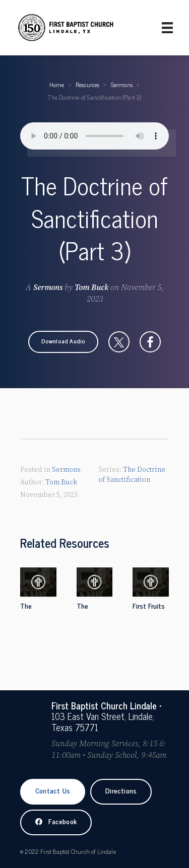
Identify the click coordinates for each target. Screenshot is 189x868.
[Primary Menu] (167, 28)
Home (57, 85)
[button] (64, 342)
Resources (88, 85)
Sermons (122, 85)
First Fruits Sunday (149, 611)
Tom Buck (91, 287)
